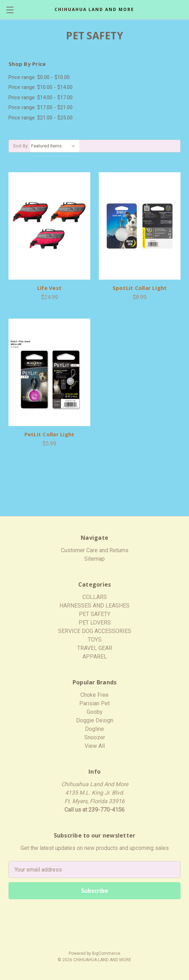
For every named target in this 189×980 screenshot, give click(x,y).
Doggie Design (95, 720)
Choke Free (94, 695)
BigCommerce (106, 953)
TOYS (95, 640)
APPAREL (95, 657)
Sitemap (94, 559)
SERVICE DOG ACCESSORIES (95, 631)
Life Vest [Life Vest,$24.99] (49, 288)
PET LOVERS (95, 623)
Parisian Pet (94, 703)
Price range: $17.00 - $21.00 (41, 107)
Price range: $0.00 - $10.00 (39, 77)
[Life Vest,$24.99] (49, 226)
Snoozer (95, 737)
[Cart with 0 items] (185, 9)
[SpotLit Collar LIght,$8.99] (140, 226)
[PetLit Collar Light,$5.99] (49, 372)
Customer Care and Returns (95, 550)
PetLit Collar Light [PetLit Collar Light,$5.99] (50, 434)
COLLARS (95, 597)
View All (95, 746)
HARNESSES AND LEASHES (94, 606)
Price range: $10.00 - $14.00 (41, 87)
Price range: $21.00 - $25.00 (41, 118)
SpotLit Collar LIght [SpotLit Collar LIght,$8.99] (140, 288)
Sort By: (21, 146)
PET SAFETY (95, 614)
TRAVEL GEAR (95, 648)
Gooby (95, 712)
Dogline (94, 729)
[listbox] (55, 146)
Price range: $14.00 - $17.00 (41, 97)
